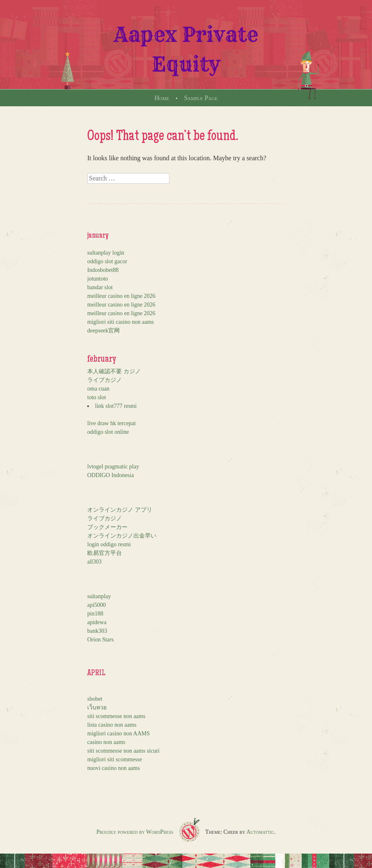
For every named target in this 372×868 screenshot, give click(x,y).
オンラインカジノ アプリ (120, 510)
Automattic (260, 832)
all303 (94, 562)
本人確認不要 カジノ (114, 371)
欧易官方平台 (105, 553)
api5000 (96, 605)
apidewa (97, 622)
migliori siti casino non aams (121, 322)
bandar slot (100, 287)
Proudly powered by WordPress (135, 832)
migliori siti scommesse (115, 759)
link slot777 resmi (116, 406)
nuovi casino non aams (114, 768)
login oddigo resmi (109, 544)
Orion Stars (100, 640)
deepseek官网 (103, 331)
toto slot (97, 397)
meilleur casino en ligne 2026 (121, 296)
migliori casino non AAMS (119, 733)
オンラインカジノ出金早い (122, 536)
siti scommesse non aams (116, 716)
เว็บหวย (97, 708)
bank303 (97, 631)
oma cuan (98, 389)
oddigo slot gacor (107, 261)
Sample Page (201, 98)
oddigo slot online (108, 432)
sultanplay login (106, 253)
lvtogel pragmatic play (113, 467)
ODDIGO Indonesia (110, 475)
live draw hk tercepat (112, 423)
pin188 (95, 614)
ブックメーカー (107, 527)
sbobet (95, 699)
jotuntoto (98, 279)
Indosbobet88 (103, 270)
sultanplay (99, 596)
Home (162, 98)
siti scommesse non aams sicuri (123, 751)
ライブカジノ (105, 380)
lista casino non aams (112, 725)
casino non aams (106, 742)
